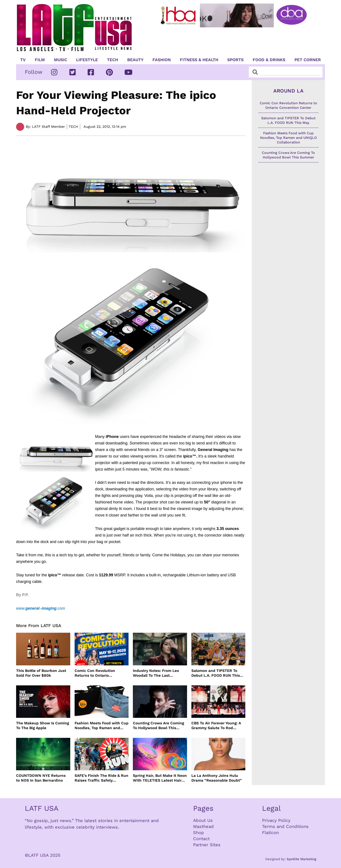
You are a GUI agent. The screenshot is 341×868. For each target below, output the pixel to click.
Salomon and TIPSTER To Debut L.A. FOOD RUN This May (216, 673)
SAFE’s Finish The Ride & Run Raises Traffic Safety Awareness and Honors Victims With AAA (101, 778)
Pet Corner (308, 60)
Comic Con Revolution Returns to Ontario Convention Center (95, 673)
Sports (235, 60)
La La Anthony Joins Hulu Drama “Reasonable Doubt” (217, 778)
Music (61, 60)
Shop (199, 833)
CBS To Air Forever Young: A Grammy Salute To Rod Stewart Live (216, 726)
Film (40, 60)
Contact (201, 839)
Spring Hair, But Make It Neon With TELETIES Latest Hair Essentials (160, 778)
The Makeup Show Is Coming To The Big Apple (43, 725)
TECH (113, 60)
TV (23, 60)
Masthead (203, 826)
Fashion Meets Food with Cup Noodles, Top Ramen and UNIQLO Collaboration (102, 726)
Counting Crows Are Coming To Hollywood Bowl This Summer (158, 726)
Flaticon (270, 833)
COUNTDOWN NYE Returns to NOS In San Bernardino (41, 778)
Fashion (162, 60)
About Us (203, 820)
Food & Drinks (269, 60)
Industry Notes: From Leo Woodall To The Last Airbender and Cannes (156, 673)
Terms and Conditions (285, 826)
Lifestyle (87, 60)
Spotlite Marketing (301, 859)
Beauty (135, 60)
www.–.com (41, 608)
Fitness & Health (199, 60)
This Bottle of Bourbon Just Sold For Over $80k (41, 673)
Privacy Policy (276, 820)
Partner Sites (207, 845)
